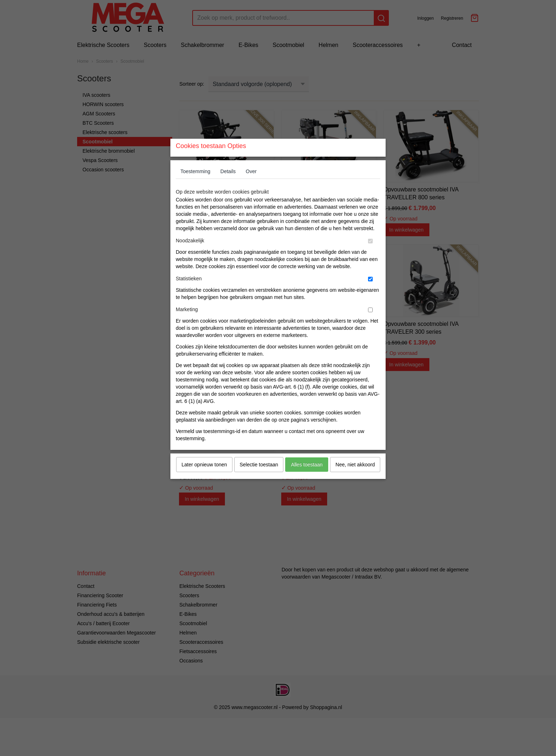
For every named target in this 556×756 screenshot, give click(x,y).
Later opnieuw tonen (204, 479)
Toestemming (195, 185)
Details (228, 185)
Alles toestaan (307, 479)
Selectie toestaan (259, 479)
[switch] (370, 255)
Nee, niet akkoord (355, 479)
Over (251, 185)
